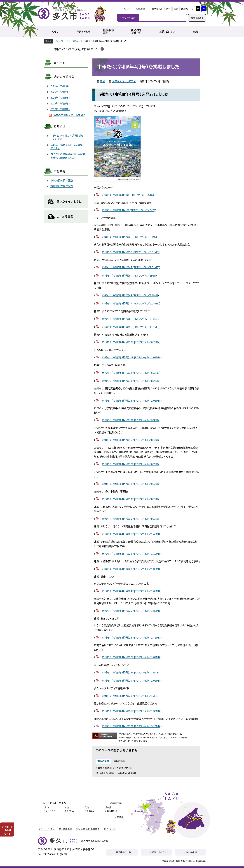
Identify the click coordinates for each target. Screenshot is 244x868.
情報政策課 (103, 761)
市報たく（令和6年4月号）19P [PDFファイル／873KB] (131, 499)
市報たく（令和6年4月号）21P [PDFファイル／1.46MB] (131, 534)
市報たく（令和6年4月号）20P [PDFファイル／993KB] (131, 519)
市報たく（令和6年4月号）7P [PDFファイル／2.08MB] (130, 304)
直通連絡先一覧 (123, 852)
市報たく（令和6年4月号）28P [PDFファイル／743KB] (131, 673)
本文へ (126, 9)
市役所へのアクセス (159, 852)
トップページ (61, 41)
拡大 (176, 9)
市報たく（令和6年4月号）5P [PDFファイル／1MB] (129, 276)
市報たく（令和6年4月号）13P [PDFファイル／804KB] (131, 381)
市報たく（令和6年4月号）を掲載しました (76, 49)
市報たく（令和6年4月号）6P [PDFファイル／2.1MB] (130, 295)
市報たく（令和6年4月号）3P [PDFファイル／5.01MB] (130, 252)
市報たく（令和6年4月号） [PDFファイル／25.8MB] (129, 195)
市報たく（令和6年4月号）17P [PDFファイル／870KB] (131, 464)
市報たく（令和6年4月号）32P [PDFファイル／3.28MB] (131, 726)
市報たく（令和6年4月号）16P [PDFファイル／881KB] (131, 440)
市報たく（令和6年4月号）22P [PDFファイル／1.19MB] (131, 554)
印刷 (103, 81)
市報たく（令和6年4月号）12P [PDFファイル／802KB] (131, 373)
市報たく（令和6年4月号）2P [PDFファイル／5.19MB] (130, 237)
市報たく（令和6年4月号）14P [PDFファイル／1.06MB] (131, 401)
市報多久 (76, 41)
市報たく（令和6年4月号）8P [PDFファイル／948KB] (130, 319)
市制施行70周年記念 (62, 186)
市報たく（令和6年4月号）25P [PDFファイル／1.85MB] (131, 611)
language (140, 9)
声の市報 (60, 63)
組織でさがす (197, 18)
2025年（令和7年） (60, 92)
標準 (168, 9)
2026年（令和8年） (60, 86)
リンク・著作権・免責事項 (88, 829)
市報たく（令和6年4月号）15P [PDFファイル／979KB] (131, 420)
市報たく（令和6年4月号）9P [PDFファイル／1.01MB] (130, 327)
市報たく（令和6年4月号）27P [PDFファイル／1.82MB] (131, 657)
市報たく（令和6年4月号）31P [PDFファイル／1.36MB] (131, 711)
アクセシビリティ (46, 829)
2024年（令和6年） (60, 98)
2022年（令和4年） (60, 109)
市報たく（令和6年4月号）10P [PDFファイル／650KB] (131, 342)
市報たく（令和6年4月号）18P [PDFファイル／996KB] (131, 484)
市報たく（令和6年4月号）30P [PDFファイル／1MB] (129, 696)
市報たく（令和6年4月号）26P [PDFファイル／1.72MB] (131, 638)
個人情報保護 (65, 829)
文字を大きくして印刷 (124, 81)
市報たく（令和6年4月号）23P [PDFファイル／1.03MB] (131, 569)
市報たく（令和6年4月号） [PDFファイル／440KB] (128, 210)
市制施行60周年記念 (62, 181)
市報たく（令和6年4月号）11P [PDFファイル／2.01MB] (131, 358)
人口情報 (119, 817)
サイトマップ (110, 829)
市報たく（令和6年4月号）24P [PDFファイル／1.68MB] (131, 591)
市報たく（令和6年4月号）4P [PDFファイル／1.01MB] (130, 267)
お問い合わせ (191, 852)
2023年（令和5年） (60, 104)
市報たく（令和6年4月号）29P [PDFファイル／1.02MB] (131, 681)
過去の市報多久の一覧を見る (69, 115)
